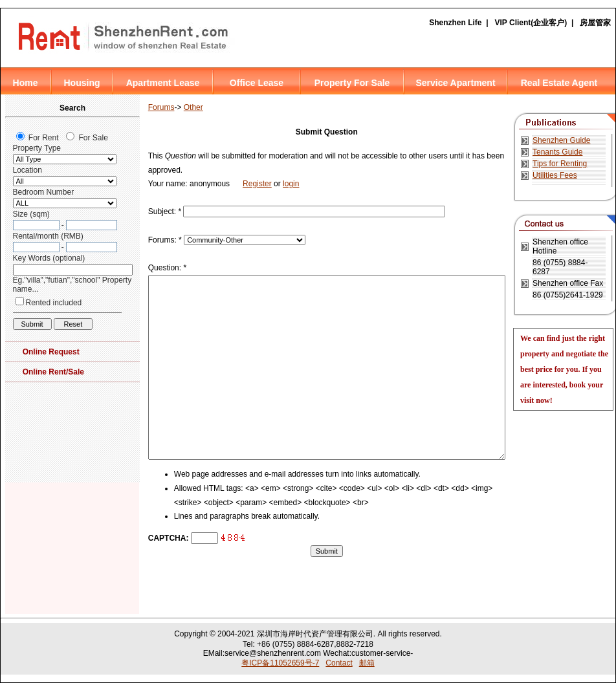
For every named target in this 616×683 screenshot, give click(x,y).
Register (257, 184)
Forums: (165, 240)
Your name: (169, 184)
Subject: (165, 211)
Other (193, 107)
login (291, 184)
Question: (167, 268)
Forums (161, 107)
